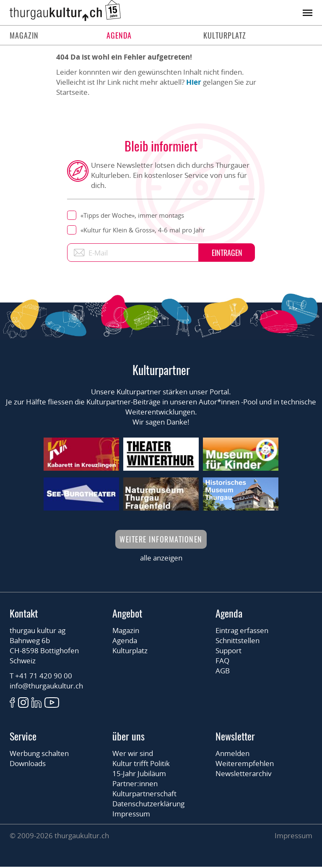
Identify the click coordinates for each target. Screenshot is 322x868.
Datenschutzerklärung (148, 804)
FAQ (222, 661)
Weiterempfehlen (245, 763)
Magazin (24, 35)
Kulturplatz (225, 35)
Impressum (131, 814)
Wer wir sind (133, 753)
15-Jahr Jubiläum (139, 773)
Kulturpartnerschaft (144, 794)
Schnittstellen (238, 640)
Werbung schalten (39, 753)
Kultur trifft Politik (141, 763)
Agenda (119, 35)
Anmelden (232, 753)
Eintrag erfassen (242, 630)
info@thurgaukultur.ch (46, 686)
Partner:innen (135, 783)
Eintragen (227, 253)
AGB (223, 671)
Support (229, 650)
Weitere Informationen (161, 539)
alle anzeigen (161, 558)
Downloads (28, 763)
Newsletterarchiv (244, 773)
